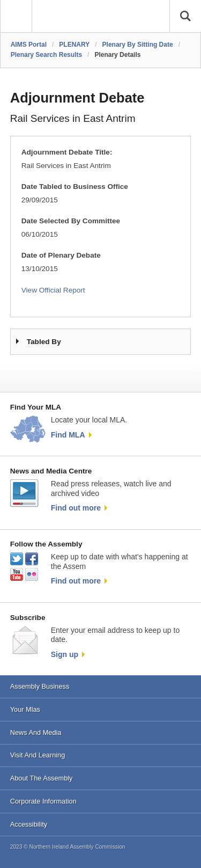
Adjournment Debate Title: (67, 152)
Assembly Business (40, 686)
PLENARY (74, 45)
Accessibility (29, 824)
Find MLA (68, 435)
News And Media (36, 732)
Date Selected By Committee (71, 221)
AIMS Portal (29, 45)
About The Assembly (42, 778)
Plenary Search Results (46, 55)
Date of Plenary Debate (61, 255)
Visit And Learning (38, 755)
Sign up (65, 654)
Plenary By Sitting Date (138, 45)
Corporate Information (43, 801)
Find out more (76, 508)
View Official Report (53, 290)
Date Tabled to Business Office (75, 187)
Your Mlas (25, 709)
